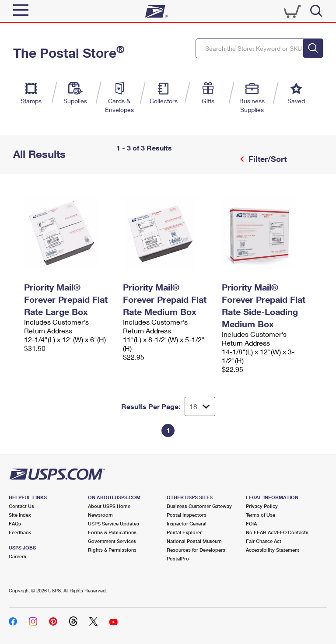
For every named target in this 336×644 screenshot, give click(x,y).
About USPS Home (109, 506)
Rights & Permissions (112, 550)
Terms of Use (261, 515)
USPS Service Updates (114, 523)
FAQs (15, 523)
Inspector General (187, 523)
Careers (17, 556)
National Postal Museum (194, 541)
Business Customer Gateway (199, 506)
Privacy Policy (262, 506)
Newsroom (100, 515)
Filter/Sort (266, 159)
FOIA (251, 523)
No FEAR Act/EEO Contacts (277, 532)
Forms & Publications (112, 532)
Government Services (112, 541)
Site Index (20, 515)
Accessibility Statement (273, 550)
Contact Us (21, 506)
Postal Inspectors (187, 515)
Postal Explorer (184, 532)
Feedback (20, 532)
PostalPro (178, 558)
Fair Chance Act (264, 541)
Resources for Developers (196, 550)
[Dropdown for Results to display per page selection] (200, 406)
